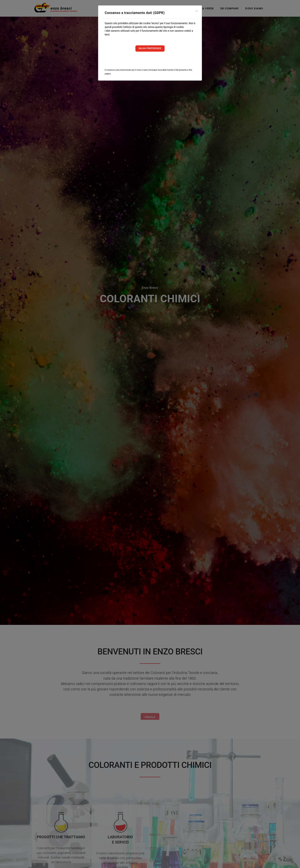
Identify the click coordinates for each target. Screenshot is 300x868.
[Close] (197, 11)
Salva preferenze (150, 48)
